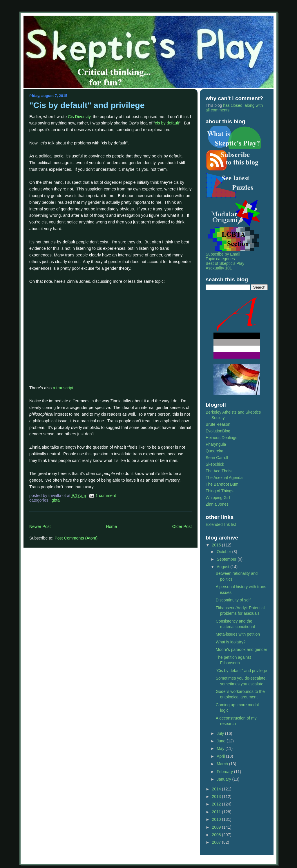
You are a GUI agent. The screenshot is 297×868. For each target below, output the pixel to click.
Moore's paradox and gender (241, 649)
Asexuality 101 (219, 268)
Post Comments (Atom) (76, 538)
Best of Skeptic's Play (225, 263)
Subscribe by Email (223, 254)
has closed (233, 105)
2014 (217, 789)
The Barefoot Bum (222, 484)
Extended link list (221, 524)
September (227, 559)
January (224, 779)
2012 (217, 804)
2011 (217, 812)
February (225, 772)
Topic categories (220, 259)
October (224, 552)
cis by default (167, 123)
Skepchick (215, 464)
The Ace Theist (219, 471)
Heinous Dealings (221, 438)
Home (111, 526)
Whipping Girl (218, 498)
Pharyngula (216, 444)
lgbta (55, 500)
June (222, 741)
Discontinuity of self (233, 600)
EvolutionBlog (218, 431)
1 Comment (106, 496)
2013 (217, 797)
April (221, 756)
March (223, 764)
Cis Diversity (79, 117)
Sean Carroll (217, 458)
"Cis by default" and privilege (87, 105)
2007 (217, 842)
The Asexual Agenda (224, 478)
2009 (217, 827)
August (223, 567)
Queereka (214, 451)
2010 (217, 819)
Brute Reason (218, 424)
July (221, 733)
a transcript (63, 388)
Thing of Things (220, 491)
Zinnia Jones (217, 504)
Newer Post (40, 526)
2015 (217, 545)
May (221, 748)
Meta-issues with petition (238, 634)
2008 (217, 835)
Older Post (182, 526)
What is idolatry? (231, 642)
